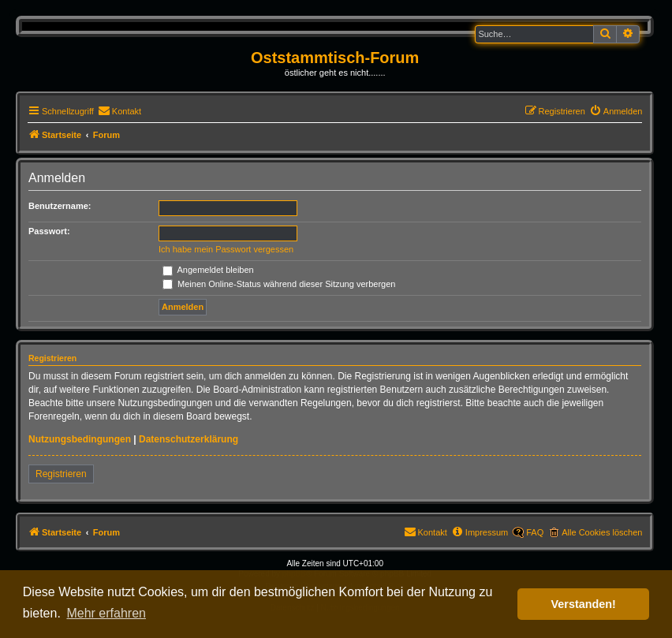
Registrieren (61, 474)
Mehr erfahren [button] (106, 613)
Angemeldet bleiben (208, 270)
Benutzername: (60, 206)
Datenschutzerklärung (189, 439)
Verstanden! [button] (584, 604)
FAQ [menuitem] (535, 532)
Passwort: (49, 231)
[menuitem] (119, 111)
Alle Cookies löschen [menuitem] (602, 532)
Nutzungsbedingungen (80, 439)
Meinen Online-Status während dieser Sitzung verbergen (279, 284)
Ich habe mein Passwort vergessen (226, 249)
